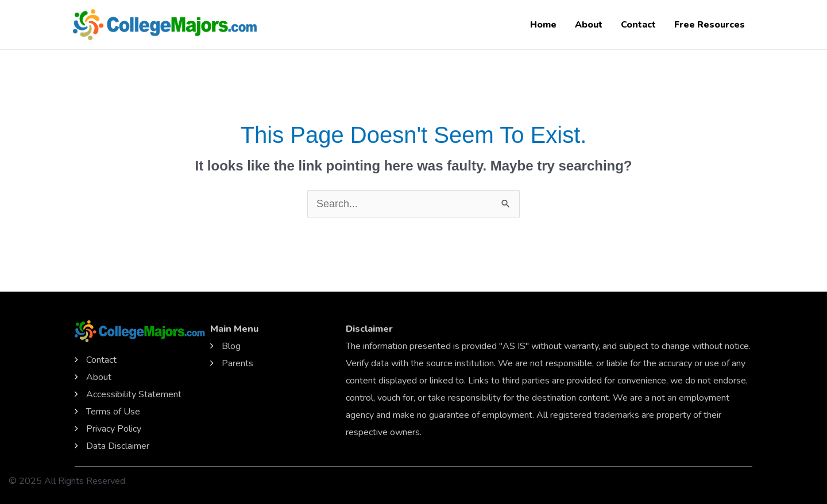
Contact (638, 25)
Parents (237, 363)
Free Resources (710, 25)
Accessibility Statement (134, 394)
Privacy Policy (114, 429)
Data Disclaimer (118, 446)
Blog (231, 346)
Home (543, 25)
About (589, 25)
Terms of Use (113, 412)
